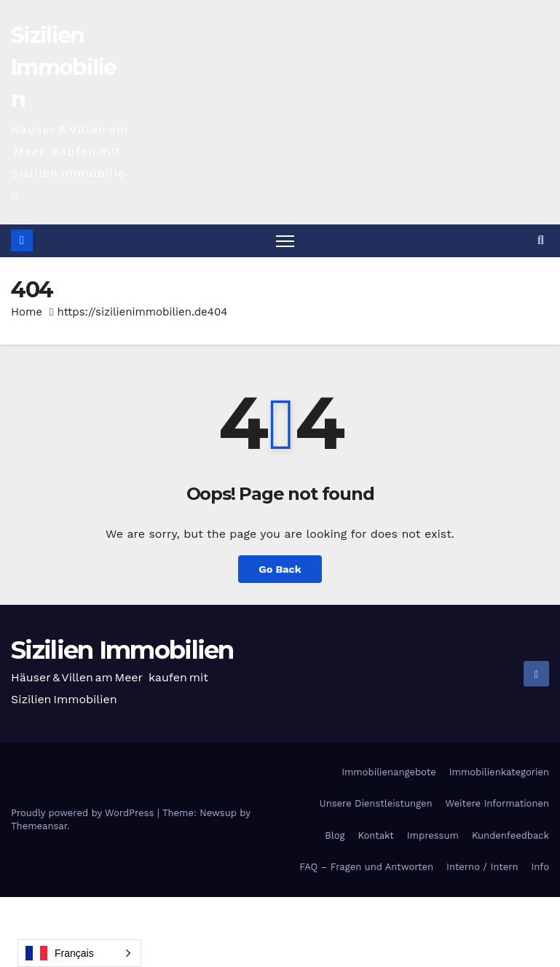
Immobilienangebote (389, 772)
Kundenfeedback (510, 835)
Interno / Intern (482, 867)
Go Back (280, 569)
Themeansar (39, 826)
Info (540, 867)
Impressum (433, 835)
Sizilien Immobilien (64, 67)
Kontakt (375, 835)
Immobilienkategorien (499, 772)
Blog (335, 835)
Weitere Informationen (497, 803)
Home (27, 312)
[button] (541, 240)
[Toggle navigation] (285, 241)
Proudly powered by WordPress (84, 813)
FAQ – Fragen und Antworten (366, 867)
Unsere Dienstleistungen (376, 803)
